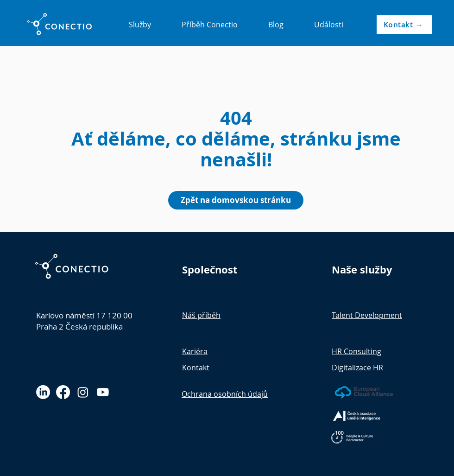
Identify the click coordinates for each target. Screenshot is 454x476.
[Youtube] (103, 392)
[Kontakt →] (404, 25)
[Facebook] (63, 392)
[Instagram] (83, 392)
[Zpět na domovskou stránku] (236, 200)
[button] (140, 25)
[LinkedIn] (43, 392)
